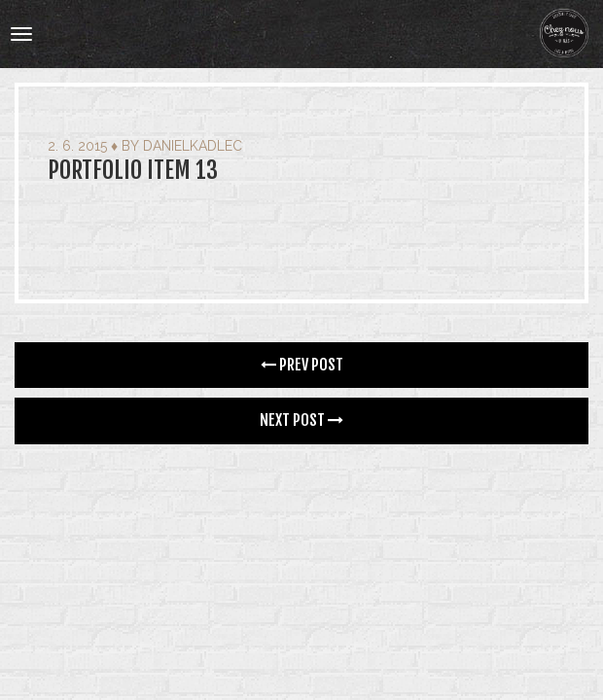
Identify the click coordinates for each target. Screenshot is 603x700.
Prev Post (302, 365)
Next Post (301, 420)
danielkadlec (193, 146)
